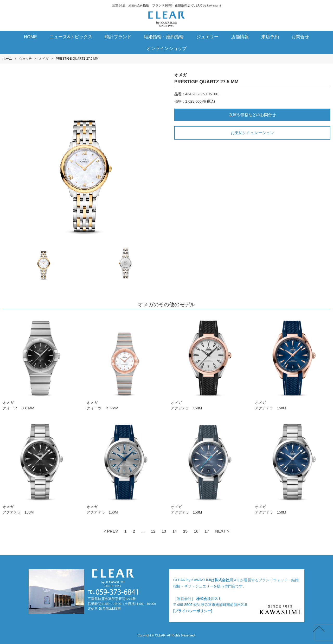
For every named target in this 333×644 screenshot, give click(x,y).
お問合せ (300, 37)
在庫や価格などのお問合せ (252, 115)
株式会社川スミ (227, 580)
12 (153, 531)
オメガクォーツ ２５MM (124, 362)
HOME (31, 37)
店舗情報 (240, 37)
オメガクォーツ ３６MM (40, 362)
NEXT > (222, 531)
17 (207, 531)
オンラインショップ (166, 49)
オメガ (44, 59)
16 (196, 531)
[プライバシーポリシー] (193, 611)
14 (174, 531)
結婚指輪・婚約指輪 (164, 37)
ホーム (7, 59)
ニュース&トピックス (71, 37)
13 (164, 531)
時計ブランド (118, 37)
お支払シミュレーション (252, 133)
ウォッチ (25, 59)
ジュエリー (207, 37)
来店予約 (270, 37)
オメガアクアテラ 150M (209, 362)
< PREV (111, 531)
